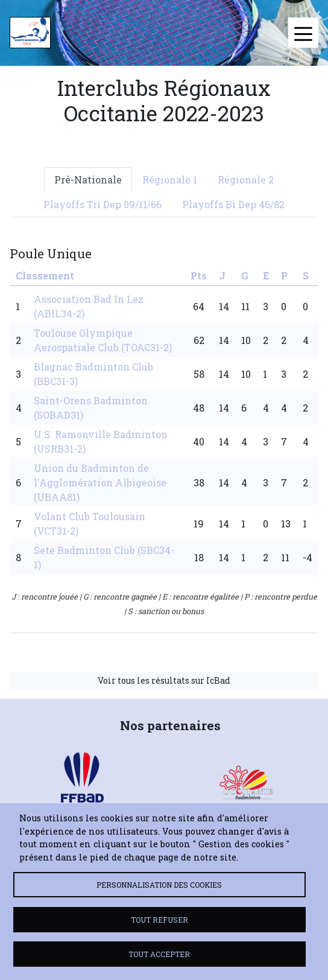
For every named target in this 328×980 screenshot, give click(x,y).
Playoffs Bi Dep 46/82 (233, 204)
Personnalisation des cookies (159, 885)
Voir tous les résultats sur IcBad (164, 680)
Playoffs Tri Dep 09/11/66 (102, 204)
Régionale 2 (246, 180)
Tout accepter (159, 954)
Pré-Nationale (88, 180)
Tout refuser (159, 920)
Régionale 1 (170, 180)
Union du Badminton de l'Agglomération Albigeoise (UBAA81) (100, 482)
